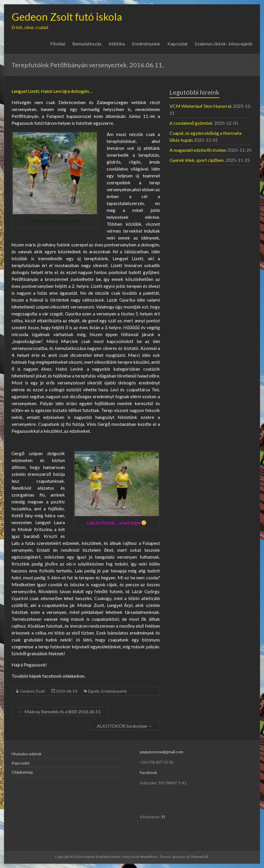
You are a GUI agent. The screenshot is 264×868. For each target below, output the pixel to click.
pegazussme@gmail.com (162, 752)
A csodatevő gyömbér (191, 123)
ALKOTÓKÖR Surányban (125, 726)
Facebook (148, 772)
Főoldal (58, 44)
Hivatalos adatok (27, 754)
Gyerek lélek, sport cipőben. (197, 160)
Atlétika (117, 44)
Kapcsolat (178, 44)
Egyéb (94, 691)
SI (163, 817)
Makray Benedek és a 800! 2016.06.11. (60, 711)
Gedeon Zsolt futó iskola (67, 17)
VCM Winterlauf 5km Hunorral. (201, 106)
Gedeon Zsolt (32, 691)
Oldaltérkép (22, 772)
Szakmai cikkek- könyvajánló (224, 44)
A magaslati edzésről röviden (198, 150)
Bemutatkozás (87, 44)
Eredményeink (146, 44)
